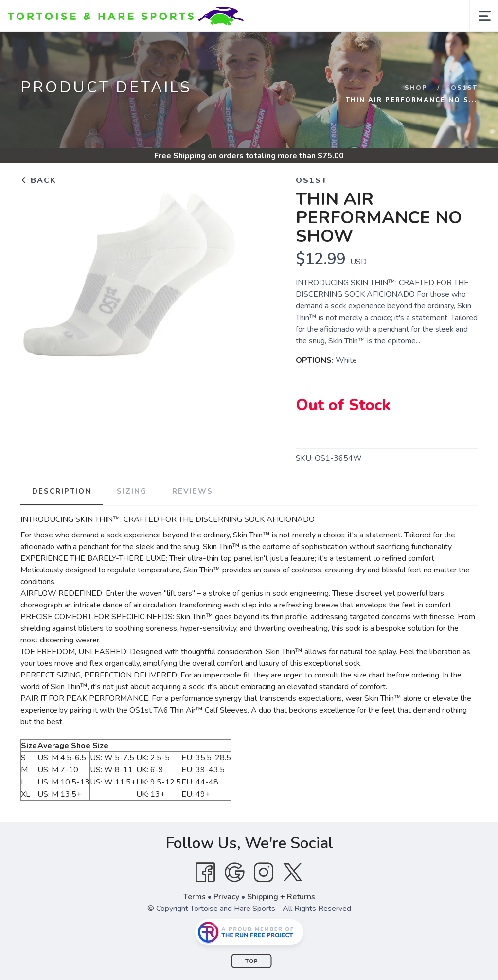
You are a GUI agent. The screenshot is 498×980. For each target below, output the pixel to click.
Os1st (464, 88)
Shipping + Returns (281, 897)
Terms (195, 897)
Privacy (226, 897)
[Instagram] (264, 873)
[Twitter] (293, 873)
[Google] (234, 873)
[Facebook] (205, 873)
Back (38, 180)
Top (252, 961)
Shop (416, 88)
